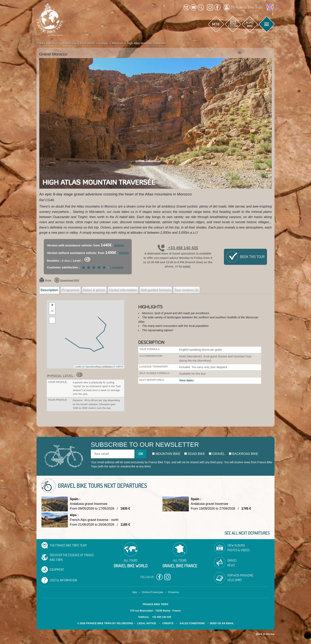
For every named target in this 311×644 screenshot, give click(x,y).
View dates (186, 380)
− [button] (52, 311)
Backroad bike (244, 454)
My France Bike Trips (243, 8)
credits (168, 623)
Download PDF (67, 280)
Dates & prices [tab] (94, 290)
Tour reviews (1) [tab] (186, 290)
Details (119, 245)
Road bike (195, 454)
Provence (174, 592)
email (186, 266)
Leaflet (78, 367)
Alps (135, 592)
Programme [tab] (71, 290)
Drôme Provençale (153, 592)
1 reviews (116, 267)
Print (45, 280)
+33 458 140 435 (178, 248)
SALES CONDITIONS (192, 623)
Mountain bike (166, 454)
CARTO (119, 367)
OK (141, 454)
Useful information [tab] (123, 290)
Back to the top (265, 634)
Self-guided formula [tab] (156, 290)
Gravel (217, 454)
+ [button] (52, 305)
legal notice (147, 623)
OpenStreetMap (93, 367)
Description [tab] (49, 290)
